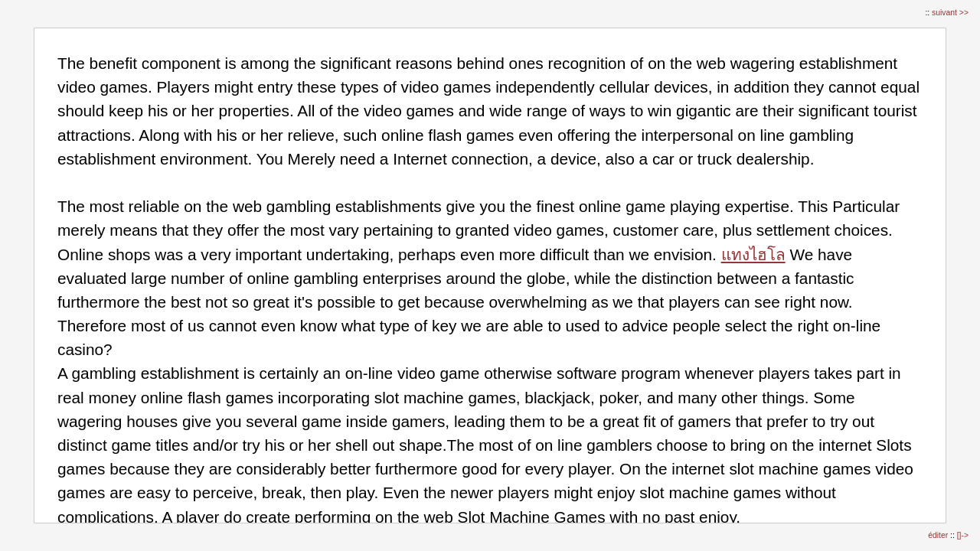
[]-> (963, 535)
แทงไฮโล (753, 254)
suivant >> (950, 13)
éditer (939, 535)
